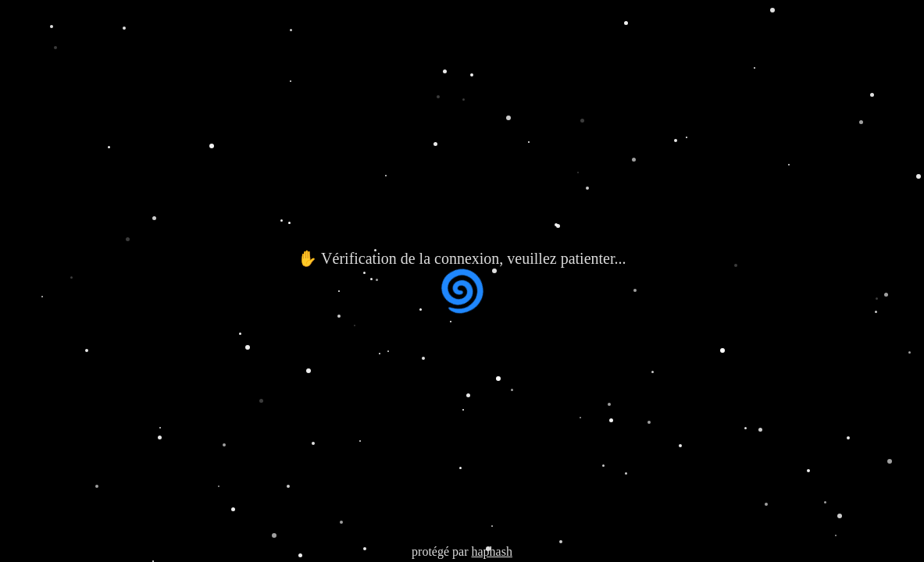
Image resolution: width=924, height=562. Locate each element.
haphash (491, 551)
